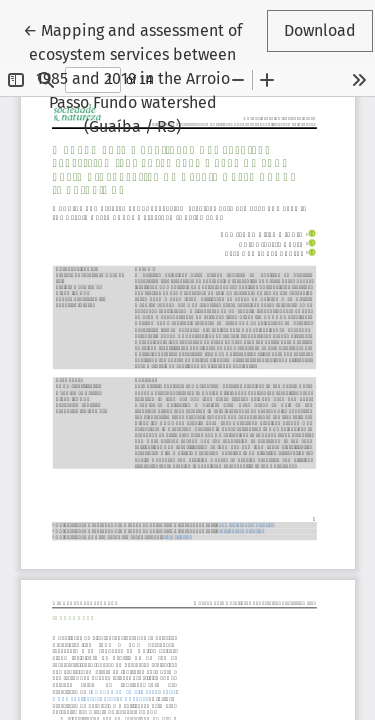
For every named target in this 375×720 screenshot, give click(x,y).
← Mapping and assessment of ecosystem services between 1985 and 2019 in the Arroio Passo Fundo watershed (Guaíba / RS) (132, 77)
